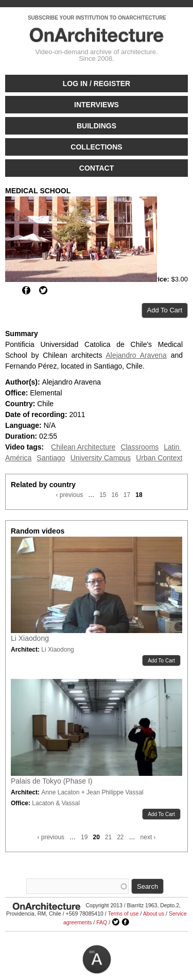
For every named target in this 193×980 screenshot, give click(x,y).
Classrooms (139, 447)
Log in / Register (97, 84)
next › (148, 837)
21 (108, 837)
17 (127, 495)
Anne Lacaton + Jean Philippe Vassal (92, 792)
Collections (96, 147)
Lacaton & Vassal (56, 803)
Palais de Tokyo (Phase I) (52, 781)
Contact (97, 168)
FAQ (102, 922)
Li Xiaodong (30, 638)
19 (84, 837)
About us (154, 913)
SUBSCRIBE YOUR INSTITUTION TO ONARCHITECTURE (97, 18)
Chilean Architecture (83, 447)
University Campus (101, 458)
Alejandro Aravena (136, 355)
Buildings (97, 126)
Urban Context (159, 458)
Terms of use (123, 913)
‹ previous (69, 495)
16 (115, 495)
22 (120, 837)
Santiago (51, 458)
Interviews (97, 105)
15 (103, 495)
